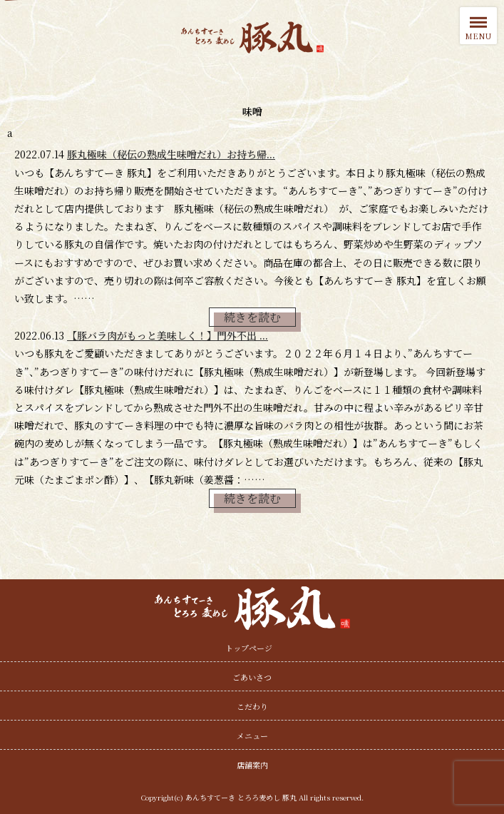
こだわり (252, 706)
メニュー (252, 736)
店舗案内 (252, 765)
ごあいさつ (252, 677)
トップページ (249, 648)
